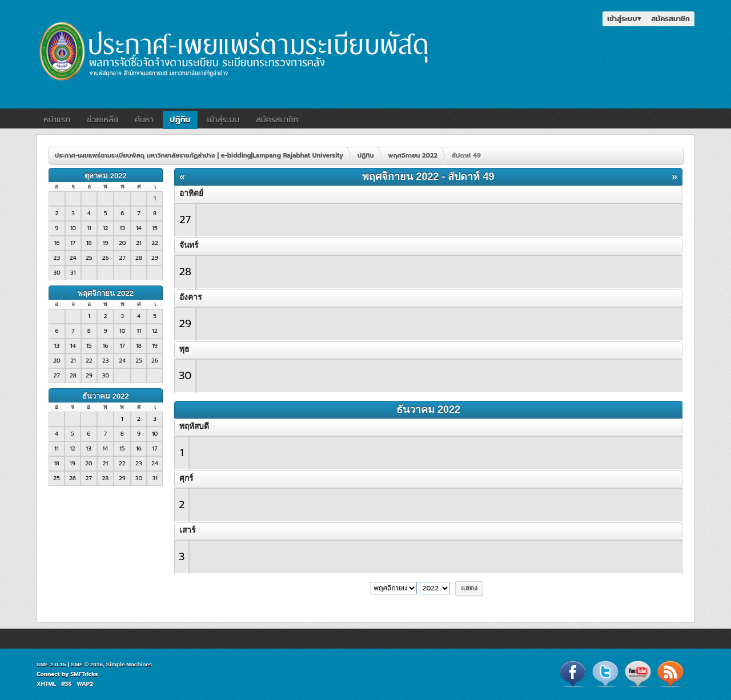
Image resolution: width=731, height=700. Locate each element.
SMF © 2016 (87, 664)
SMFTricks (85, 674)
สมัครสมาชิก (670, 19)
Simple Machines (129, 664)
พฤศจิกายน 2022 (106, 293)
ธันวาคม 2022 (106, 396)
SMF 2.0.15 (51, 664)
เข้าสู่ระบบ (624, 19)
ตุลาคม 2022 (106, 176)
